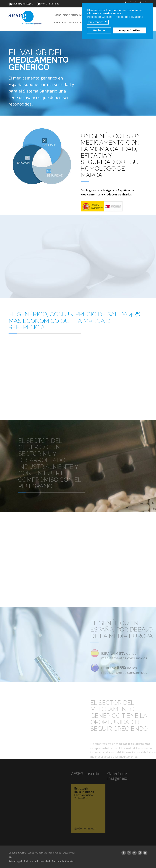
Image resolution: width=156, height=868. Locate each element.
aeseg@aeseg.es (21, 4)
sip (10, 857)
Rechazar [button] (99, 30)
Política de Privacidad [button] (129, 17)
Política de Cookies (63, 861)
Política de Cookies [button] (100, 17)
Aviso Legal (15, 861)
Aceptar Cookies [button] (130, 30)
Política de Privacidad (37, 861)
